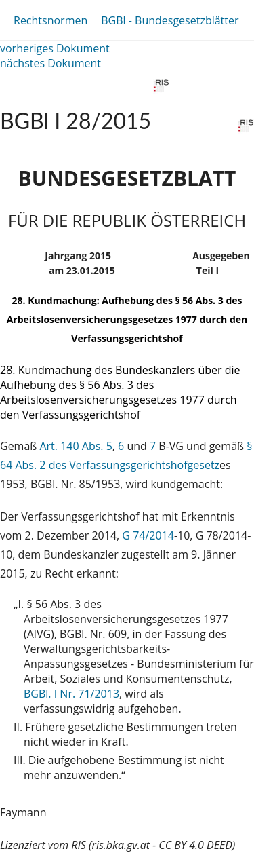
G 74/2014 (148, 535)
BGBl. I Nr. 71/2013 (71, 694)
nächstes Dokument (50, 63)
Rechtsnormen (50, 20)
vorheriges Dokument (55, 48)
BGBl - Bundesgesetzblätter (170, 20)
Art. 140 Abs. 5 (76, 446)
